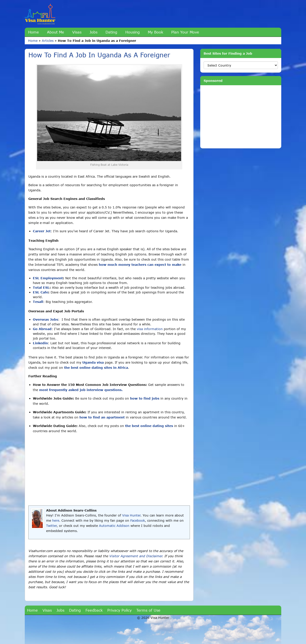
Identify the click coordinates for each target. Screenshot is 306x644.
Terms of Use (148, 610)
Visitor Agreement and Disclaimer (136, 556)
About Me (56, 32)
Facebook (138, 520)
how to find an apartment (102, 417)
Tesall (38, 302)
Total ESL (41, 287)
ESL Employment (48, 278)
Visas (77, 32)
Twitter (51, 526)
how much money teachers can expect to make (140, 265)
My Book (155, 32)
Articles (48, 41)
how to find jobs (145, 398)
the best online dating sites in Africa (96, 368)
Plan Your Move (185, 32)
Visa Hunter (131, 515)
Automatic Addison (114, 526)
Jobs (93, 32)
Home (34, 32)
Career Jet (42, 231)
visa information (150, 329)
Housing (133, 32)
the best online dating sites (149, 426)
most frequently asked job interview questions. (81, 390)
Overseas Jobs (45, 319)
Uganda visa (93, 362)
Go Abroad (42, 329)
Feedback (94, 610)
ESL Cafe (40, 292)
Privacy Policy (119, 610)
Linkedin (40, 343)
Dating (111, 32)
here (56, 520)
